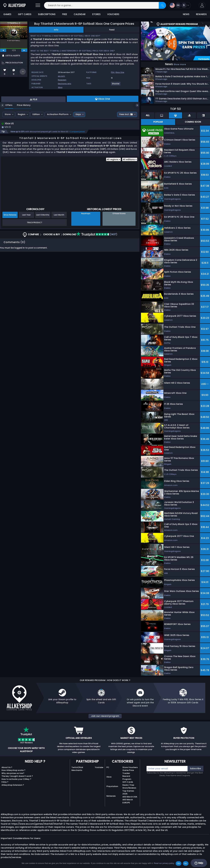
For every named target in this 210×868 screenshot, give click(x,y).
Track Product (35, 239)
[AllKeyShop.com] (14, 5)
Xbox (60, 87)
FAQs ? (5, 782)
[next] (24, 50)
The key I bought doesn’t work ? (17, 776)
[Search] (162, 5)
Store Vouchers (130, 767)
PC (108, 767)
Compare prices (77, 148)
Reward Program (127, 778)
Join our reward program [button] (105, 716)
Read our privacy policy (164, 863)
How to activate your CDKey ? (16, 779)
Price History (21, 121)
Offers (7, 121)
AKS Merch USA (130, 797)
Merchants (77, 770)
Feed (112, 30)
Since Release (10, 231)
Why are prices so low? (13, 773)
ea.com (61, 76)
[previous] (3, 50)
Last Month (59, 231)
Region (22, 130)
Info (56, 30)
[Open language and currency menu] (179, 5)
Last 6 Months (43, 231)
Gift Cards (128, 782)
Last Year (26, 231)
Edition (36, 130)
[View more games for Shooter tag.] (116, 85)
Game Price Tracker (128, 772)
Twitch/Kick (77, 767)
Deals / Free (128, 785)
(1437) (97, 251)
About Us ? (7, 767)
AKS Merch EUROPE (128, 801)
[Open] (38, 5)
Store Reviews (129, 788)
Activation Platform (58, 130)
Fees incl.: (126, 130)
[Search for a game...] (105, 5)
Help (199, 863)
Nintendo (111, 796)
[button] (202, 5)
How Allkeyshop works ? (13, 770)
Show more (180, 64)
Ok (178, 863)
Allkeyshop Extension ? (13, 785)
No (186, 863)
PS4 (113, 72)
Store (8, 130)
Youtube (99, 767)
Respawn (62, 80)
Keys (78, 130)
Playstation (112, 786)
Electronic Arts (65, 84)
